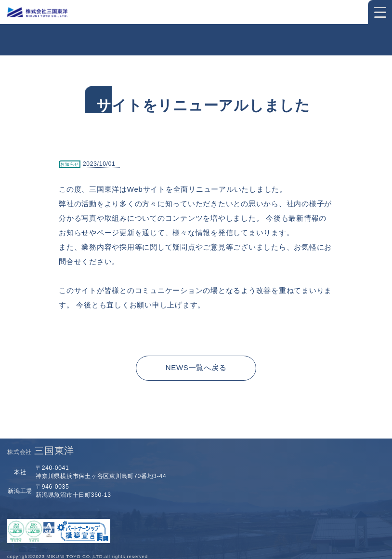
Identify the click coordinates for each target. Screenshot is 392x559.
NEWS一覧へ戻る (196, 367)
